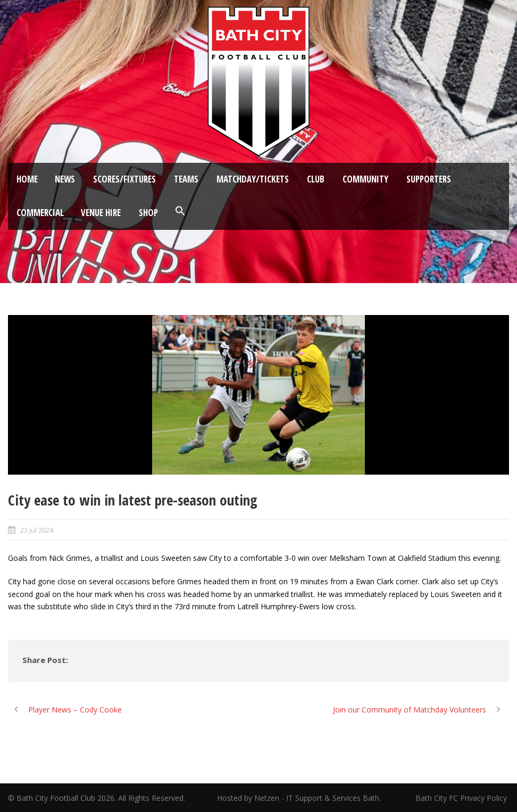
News (65, 179)
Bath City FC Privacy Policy (462, 798)
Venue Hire (101, 213)
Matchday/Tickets (253, 179)
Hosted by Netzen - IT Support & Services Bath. (299, 798)
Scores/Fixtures (124, 179)
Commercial (40, 213)
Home (27, 179)
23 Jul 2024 (37, 530)
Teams (186, 179)
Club (316, 179)
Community (365, 179)
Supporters (429, 179)
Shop (148, 213)
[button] (180, 211)
